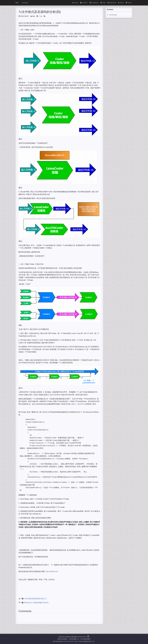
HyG (93, 641)
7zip (41, 16)
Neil (17, 3)
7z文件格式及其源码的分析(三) (35, 599)
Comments (113, 15)
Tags (103, 3)
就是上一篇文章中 (78, 404)
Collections (112, 3)
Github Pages (74, 641)
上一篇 (55, 23)
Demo (121, 3)
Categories (94, 3)
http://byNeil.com (52, 571)
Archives (84, 3)
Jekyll (66, 641)
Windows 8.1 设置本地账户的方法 (36, 603)
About (129, 3)
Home (75, 3)
